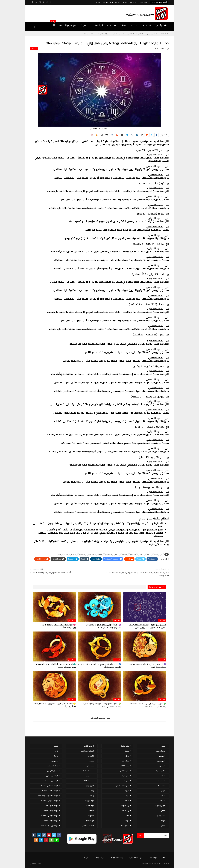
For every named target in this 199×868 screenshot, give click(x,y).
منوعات (112, 25)
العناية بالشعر (125, 781)
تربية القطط (126, 811)
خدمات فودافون (88, 771)
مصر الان (33, 863)
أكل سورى (161, 756)
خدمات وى (90, 776)
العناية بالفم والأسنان (123, 786)
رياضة (60, 554)
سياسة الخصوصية (107, 2)
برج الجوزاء (141, 554)
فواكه (163, 821)
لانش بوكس (161, 816)
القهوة (127, 791)
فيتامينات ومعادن (88, 826)
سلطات (163, 796)
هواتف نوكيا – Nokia (51, 811)
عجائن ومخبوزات (160, 806)
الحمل (127, 756)
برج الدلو (117, 554)
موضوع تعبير (125, 826)
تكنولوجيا (146, 25)
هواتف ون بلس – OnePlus (49, 826)
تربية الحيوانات (125, 806)
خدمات (133, 25)
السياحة (127, 801)
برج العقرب (91, 554)
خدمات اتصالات (89, 781)
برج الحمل (133, 554)
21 (162, 554)
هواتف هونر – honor (51, 821)
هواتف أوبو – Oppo (52, 781)
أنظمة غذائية (125, 746)
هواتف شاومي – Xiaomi (50, 801)
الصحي (156, 554)
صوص (163, 791)
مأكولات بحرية (160, 751)
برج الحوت (125, 554)
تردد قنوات (90, 811)
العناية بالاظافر (125, 771)
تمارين (66, 554)
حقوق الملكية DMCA (121, 2)
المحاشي (162, 766)
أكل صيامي (161, 761)
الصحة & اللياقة (125, 766)
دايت (128, 816)
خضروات (91, 816)
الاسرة (127, 751)
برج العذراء (100, 554)
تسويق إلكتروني (53, 771)
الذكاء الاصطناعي (52, 766)
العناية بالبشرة (125, 776)
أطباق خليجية (161, 771)
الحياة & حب (97, 25)
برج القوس (82, 554)
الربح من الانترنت (89, 746)
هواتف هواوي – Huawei (50, 816)
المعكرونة (162, 781)
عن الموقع (133, 2)
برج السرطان (109, 554)
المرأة (84, 25)
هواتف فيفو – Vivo (52, 806)
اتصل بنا (98, 2)
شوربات (162, 801)
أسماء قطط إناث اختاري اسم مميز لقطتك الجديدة (51, 573)
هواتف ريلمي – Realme (50, 791)
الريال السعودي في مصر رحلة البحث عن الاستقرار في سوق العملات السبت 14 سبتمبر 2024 (138, 574)
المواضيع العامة (68, 25)
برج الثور (149, 554)
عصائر (163, 811)
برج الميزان (74, 554)
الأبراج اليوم (34, 48)
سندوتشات (161, 786)
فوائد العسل (90, 821)
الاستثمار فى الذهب (87, 751)
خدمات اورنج (90, 766)
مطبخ (123, 25)
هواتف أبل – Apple (52, 776)
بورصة (92, 796)
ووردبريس (55, 761)
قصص (163, 826)
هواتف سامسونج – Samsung (48, 796)
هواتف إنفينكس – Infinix (50, 786)
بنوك (92, 791)
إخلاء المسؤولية (144, 2)
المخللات (162, 776)
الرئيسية (161, 25)
